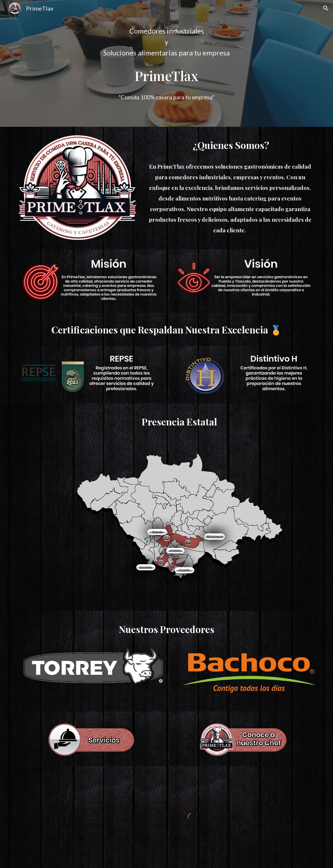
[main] (166, 42)
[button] (326, 8)
